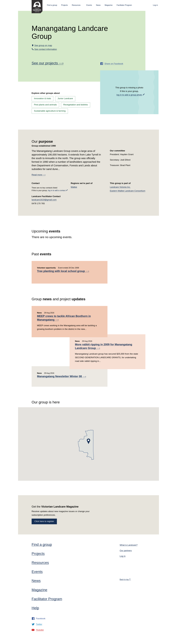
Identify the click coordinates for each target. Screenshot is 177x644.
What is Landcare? (129, 545)
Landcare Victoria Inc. (120, 187)
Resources (76, 5)
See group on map (43, 45)
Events (89, 5)
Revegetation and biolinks (76, 105)
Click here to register (44, 521)
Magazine (109, 5)
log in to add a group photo (129, 95)
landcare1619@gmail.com (44, 200)
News (98, 5)
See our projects (48, 63)
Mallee (74, 187)
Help (35, 608)
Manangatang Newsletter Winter (62, 376)
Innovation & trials (43, 98)
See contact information (46, 49)
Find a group (52, 5)
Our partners (126, 551)
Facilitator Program (124, 5)
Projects (64, 5)
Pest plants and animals (45, 105)
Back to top (125, 579)
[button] (88, 441)
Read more (39, 175)
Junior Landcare (65, 98)
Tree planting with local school (63, 271)
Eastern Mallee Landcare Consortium (128, 191)
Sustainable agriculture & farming (50, 111)
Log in (155, 5)
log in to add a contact (57, 190)
